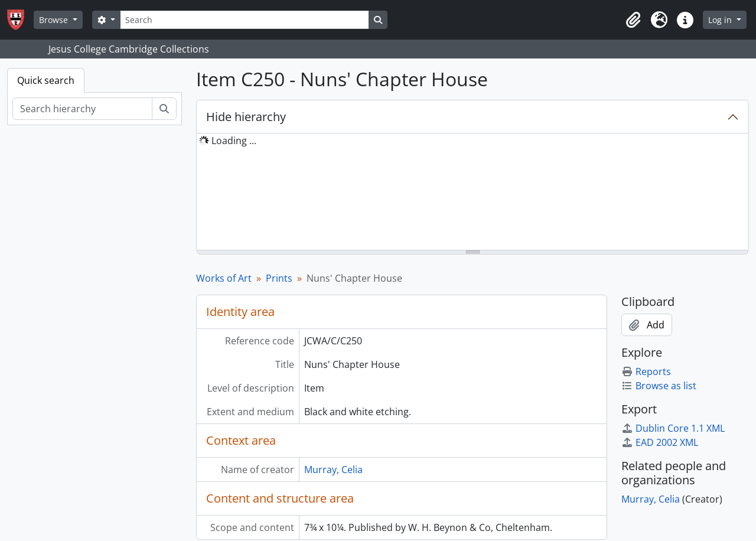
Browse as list (659, 386)
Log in (721, 20)
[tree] (472, 193)
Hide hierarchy (246, 117)
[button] (633, 20)
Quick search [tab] (46, 80)
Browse (55, 20)
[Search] (245, 20)
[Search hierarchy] (82, 109)
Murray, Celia (333, 470)
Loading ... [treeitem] (234, 141)
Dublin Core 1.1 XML (673, 428)
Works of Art (224, 278)
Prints (279, 278)
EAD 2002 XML (660, 442)
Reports (646, 371)
